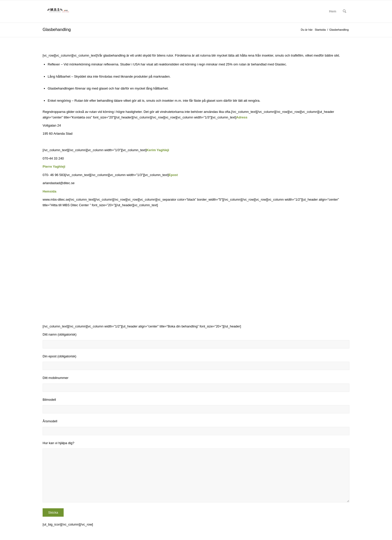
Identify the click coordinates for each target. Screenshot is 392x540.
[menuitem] (333, 11)
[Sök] (344, 11)
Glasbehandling (57, 30)
